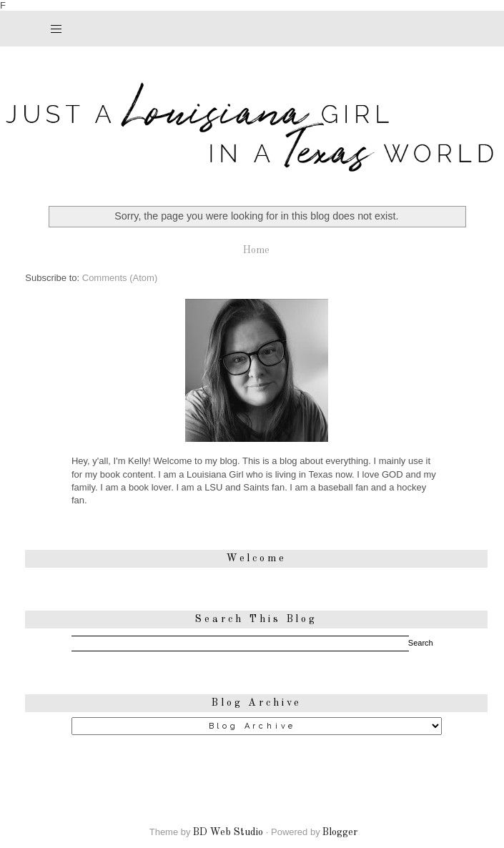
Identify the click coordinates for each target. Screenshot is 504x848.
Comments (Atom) (120, 278)
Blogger (340, 832)
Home (256, 250)
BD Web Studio (228, 832)
